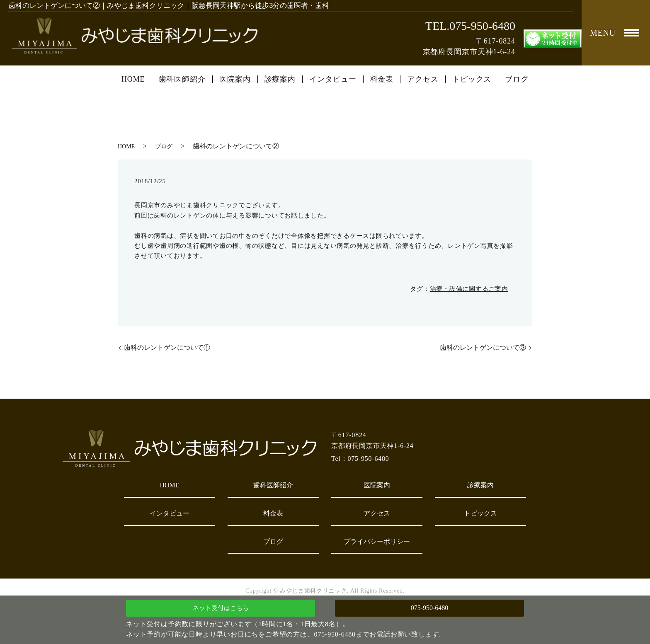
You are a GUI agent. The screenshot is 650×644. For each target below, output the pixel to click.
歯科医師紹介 (182, 79)
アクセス (423, 79)
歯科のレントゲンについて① (167, 347)
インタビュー (333, 79)
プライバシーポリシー (377, 541)
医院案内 (235, 79)
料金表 (382, 79)
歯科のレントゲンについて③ (483, 347)
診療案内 (280, 79)
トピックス (472, 79)
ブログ (517, 79)
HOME (133, 79)
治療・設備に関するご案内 (469, 289)
